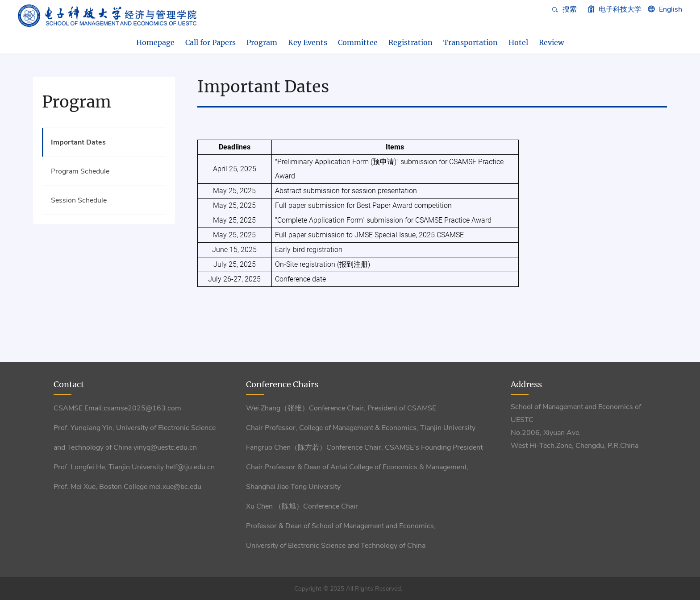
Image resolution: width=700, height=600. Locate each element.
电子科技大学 (615, 9)
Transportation (471, 42)
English (671, 9)
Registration (410, 42)
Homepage (155, 42)
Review (551, 42)
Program (262, 42)
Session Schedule (79, 200)
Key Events (308, 42)
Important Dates (78, 142)
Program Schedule (80, 171)
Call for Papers (210, 42)
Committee (358, 42)
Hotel (518, 42)
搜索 (564, 9)
